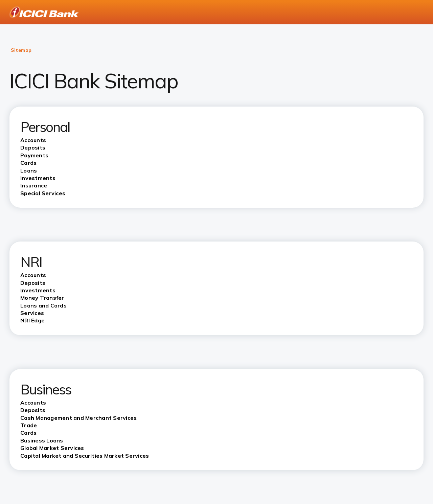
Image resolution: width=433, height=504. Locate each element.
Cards (28, 433)
